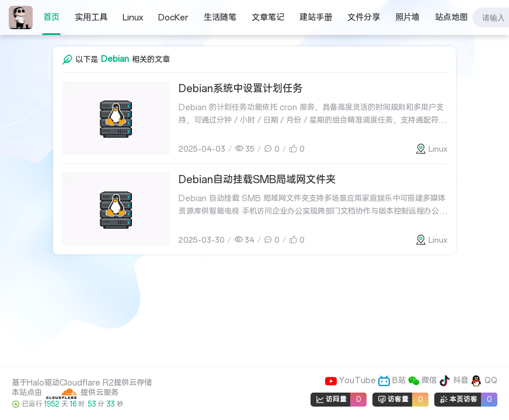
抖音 (455, 381)
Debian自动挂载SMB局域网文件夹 (257, 180)
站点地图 (451, 17)
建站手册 (316, 17)
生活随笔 (220, 17)
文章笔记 (268, 17)
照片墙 (407, 17)
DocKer (173, 17)
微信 (424, 381)
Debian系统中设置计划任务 (240, 89)
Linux (133, 17)
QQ (484, 381)
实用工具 (91, 17)
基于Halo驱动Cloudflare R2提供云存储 (82, 383)
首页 (51, 17)
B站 (393, 381)
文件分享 (364, 17)
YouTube (352, 381)
